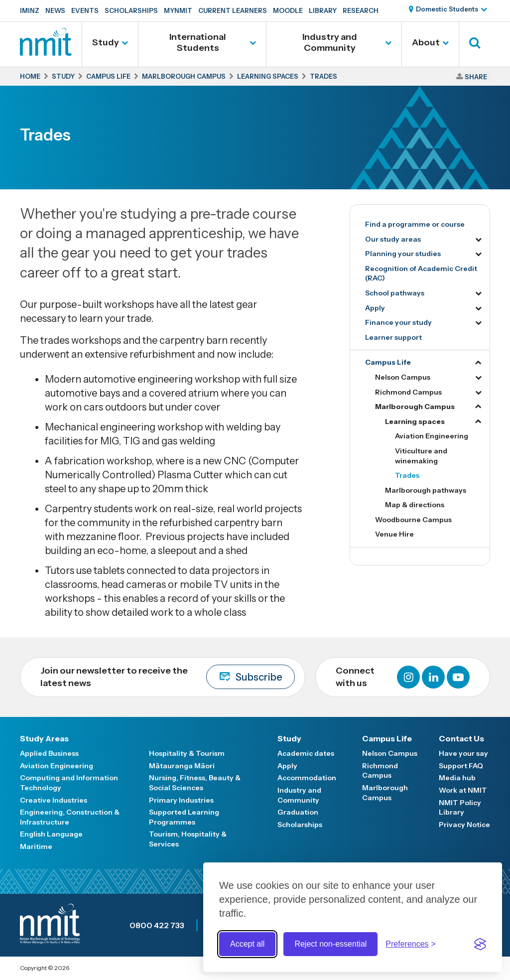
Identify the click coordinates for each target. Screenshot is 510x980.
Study (106, 42)
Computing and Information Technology (69, 783)
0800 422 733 (157, 925)
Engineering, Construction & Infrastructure (70, 817)
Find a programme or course (415, 224)
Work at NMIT (463, 790)
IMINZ (30, 10)
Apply (375, 308)
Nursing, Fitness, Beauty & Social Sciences (195, 783)
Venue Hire (394, 534)
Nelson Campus (403, 377)
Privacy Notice (464, 825)
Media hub (457, 778)
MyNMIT (178, 10)
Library (323, 10)
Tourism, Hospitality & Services (188, 839)
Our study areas (393, 239)
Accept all (247, 944)
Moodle (288, 10)
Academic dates (306, 753)
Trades (407, 475)
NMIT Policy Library (460, 808)
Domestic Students (447, 9)
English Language (51, 834)
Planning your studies (403, 254)
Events (85, 10)
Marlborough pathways (426, 490)
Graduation (298, 812)
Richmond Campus (408, 392)
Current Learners (233, 10)
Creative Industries (54, 800)
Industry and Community (330, 42)
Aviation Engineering (432, 436)
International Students (198, 42)
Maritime (36, 846)
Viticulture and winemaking (421, 456)
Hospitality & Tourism (187, 753)
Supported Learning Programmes (184, 817)
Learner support (393, 337)
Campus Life (388, 362)
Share (476, 77)
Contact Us (461, 738)
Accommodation (307, 778)
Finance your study (398, 322)
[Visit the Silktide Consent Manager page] (480, 944)
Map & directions (415, 505)
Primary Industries (181, 800)
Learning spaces (415, 421)
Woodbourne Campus (413, 520)
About (426, 42)
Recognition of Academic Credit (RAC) (421, 274)
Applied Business (49, 753)
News (55, 10)
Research (361, 10)
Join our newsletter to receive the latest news (168, 677)
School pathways (395, 293)
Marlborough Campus (415, 407)
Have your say (463, 753)
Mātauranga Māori (182, 766)
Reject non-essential (330, 944)
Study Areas (44, 738)
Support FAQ (461, 766)
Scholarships (131, 10)
